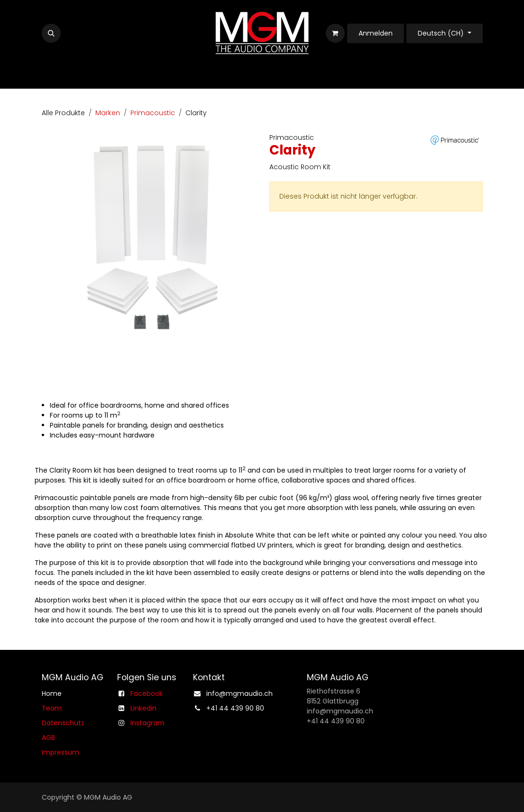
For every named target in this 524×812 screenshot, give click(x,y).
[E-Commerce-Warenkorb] (335, 33)
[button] (51, 33)
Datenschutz (63, 723)
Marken (108, 113)
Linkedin (143, 708)
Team (52, 708)
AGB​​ (48, 738)
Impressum (60, 752)
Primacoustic (153, 113)
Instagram (147, 723)
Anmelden (376, 33)
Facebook (147, 693)
